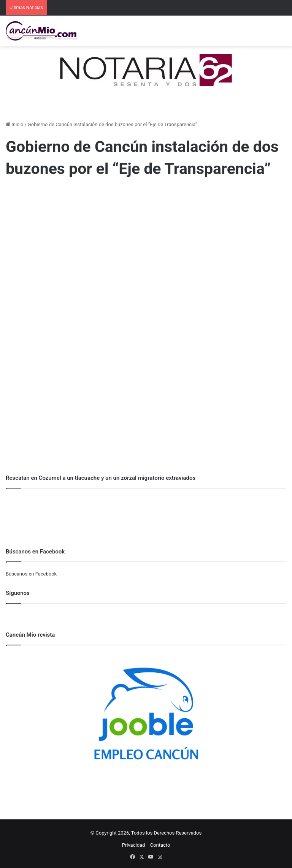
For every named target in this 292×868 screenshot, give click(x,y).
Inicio (14, 124)
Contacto (160, 845)
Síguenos (18, 593)
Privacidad (134, 845)
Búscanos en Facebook (31, 574)
